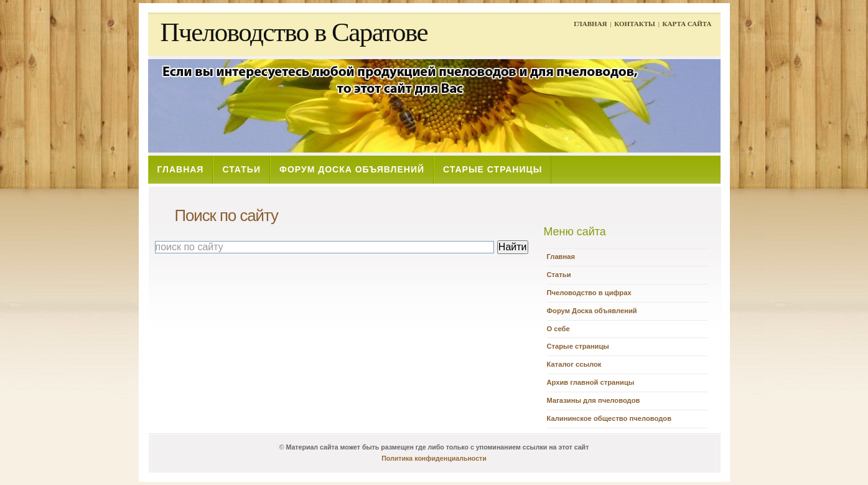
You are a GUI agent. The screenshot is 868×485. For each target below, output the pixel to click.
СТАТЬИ (241, 169)
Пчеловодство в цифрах (589, 293)
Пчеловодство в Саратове (294, 32)
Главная (561, 257)
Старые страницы (578, 346)
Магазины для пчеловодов (594, 400)
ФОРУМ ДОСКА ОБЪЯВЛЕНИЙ (352, 169)
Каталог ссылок (574, 364)
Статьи (559, 275)
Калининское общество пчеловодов (609, 418)
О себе (558, 329)
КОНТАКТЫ (635, 24)
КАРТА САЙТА (687, 24)
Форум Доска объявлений (592, 311)
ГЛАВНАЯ (590, 24)
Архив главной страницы (591, 382)
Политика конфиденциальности (434, 458)
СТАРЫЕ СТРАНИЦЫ (492, 169)
